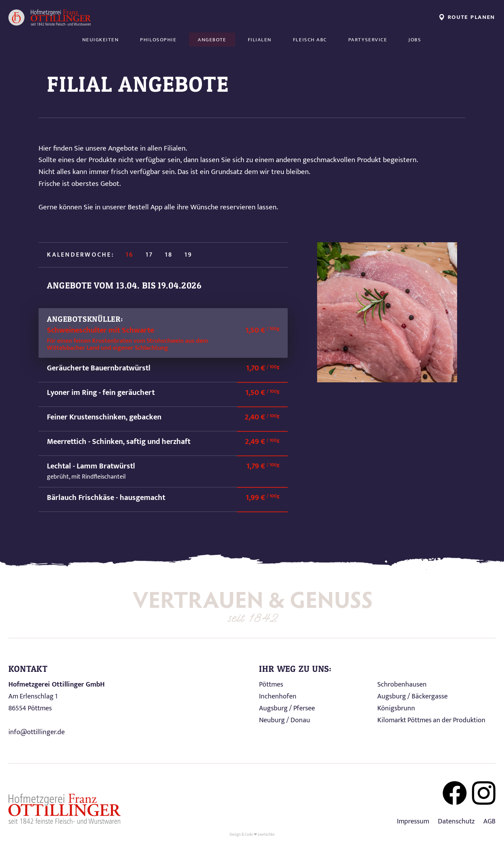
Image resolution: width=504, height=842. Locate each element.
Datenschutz (456, 821)
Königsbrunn (396, 708)
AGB (489, 821)
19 (188, 255)
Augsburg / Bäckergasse (412, 696)
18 (169, 255)
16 (130, 255)
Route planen (467, 17)
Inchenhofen (278, 696)
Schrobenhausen (402, 684)
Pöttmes (271, 684)
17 (149, 255)
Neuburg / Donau (285, 720)
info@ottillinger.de (37, 732)
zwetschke (266, 835)
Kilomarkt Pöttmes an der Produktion (431, 720)
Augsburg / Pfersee (287, 708)
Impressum (413, 821)
